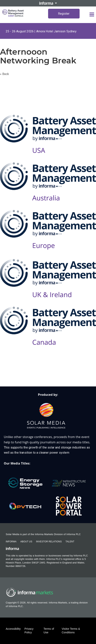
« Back (4, 74)
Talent (70, 542)
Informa (11, 542)
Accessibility (13, 629)
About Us (26, 542)
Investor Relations (49, 542)
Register (64, 14)
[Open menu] (92, 14)
